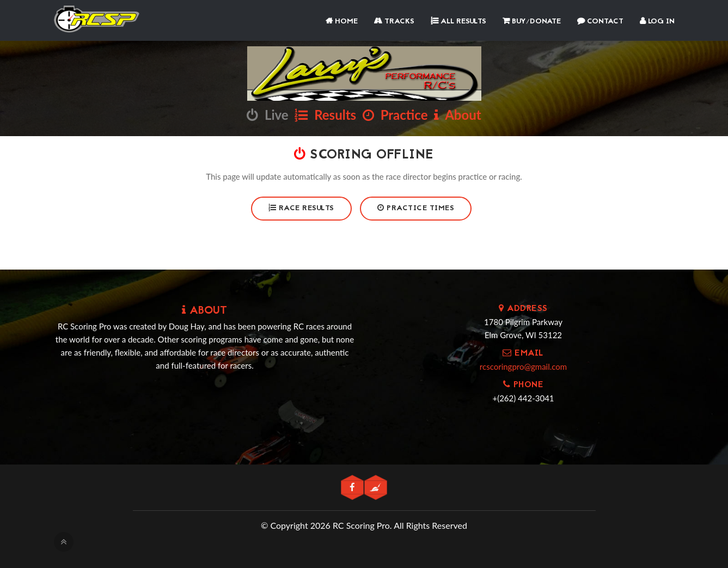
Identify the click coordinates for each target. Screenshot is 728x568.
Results (325, 115)
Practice (395, 115)
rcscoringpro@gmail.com (523, 367)
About (457, 115)
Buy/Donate (532, 22)
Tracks (394, 22)
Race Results (301, 208)
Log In (657, 22)
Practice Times (416, 208)
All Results (458, 22)
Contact (600, 22)
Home (342, 22)
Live (267, 115)
